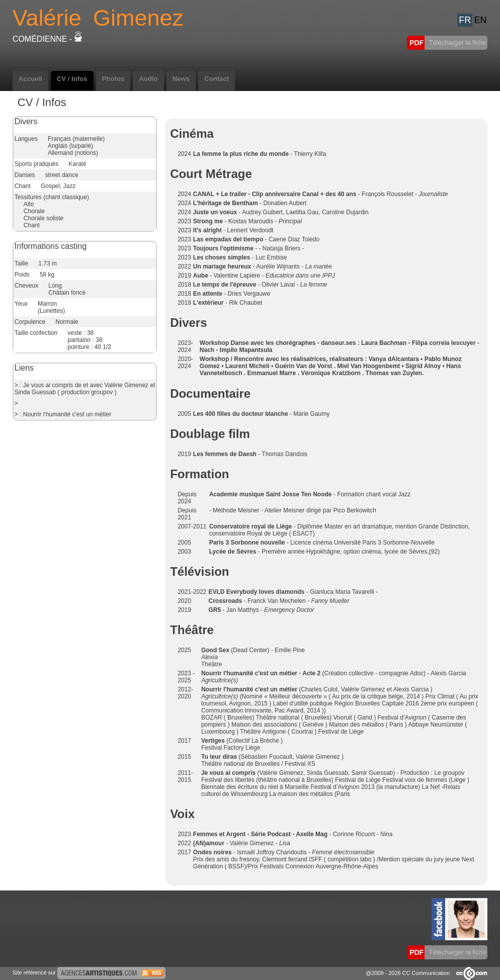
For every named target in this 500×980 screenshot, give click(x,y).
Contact (217, 79)
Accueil (30, 79)
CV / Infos (72, 79)
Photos (113, 79)
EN (480, 20)
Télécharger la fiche (457, 42)
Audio (148, 79)
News (181, 79)
